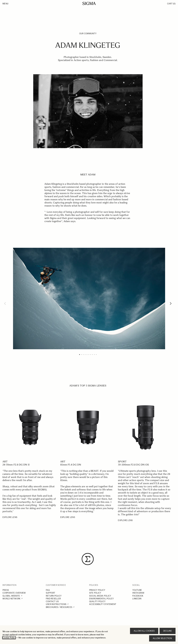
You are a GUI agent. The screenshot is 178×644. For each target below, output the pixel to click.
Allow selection (162, 638)
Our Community (88, 34)
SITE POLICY (95, 593)
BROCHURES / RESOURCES (59, 607)
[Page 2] (81, 355)
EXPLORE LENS (10, 517)
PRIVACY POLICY (97, 590)
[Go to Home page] (89, 3)
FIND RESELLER (53, 599)
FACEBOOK (138, 596)
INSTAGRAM (138, 593)
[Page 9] (94, 355)
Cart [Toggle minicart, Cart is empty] (171, 4)
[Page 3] (83, 355)
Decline (168, 631)
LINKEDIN (137, 599)
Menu (5, 4)
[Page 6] (89, 355)
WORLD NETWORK (11, 599)
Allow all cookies (144, 631)
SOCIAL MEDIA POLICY (100, 596)
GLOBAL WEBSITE (11, 596)
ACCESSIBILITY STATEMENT (103, 604)
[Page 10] (96, 355)
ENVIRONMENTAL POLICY (102, 599)
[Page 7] (91, 355)
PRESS (6, 590)
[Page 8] (93, 355)
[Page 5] (87, 355)
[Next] (171, 303)
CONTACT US (52, 601)
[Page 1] (80, 355)
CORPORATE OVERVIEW (14, 593)
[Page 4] (85, 355)
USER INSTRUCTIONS (56, 604)
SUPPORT (51, 593)
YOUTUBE (137, 590)
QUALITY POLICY (97, 601)
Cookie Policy (9, 638)
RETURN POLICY (54, 596)
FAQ (48, 590)
